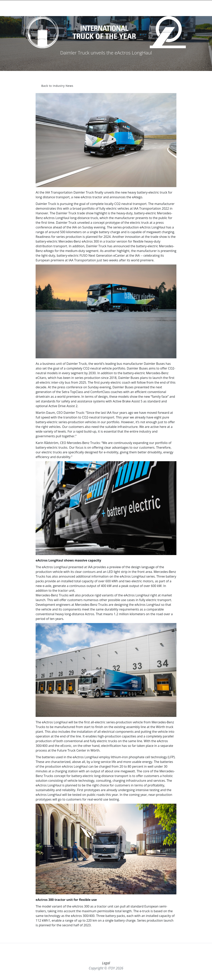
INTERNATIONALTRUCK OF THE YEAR (27, 8)
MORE (196, 8)
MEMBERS (182, 8)
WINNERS (118, 8)
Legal (106, 963)
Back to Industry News (57, 86)
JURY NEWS (133, 8)
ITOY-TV (169, 8)
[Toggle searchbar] (49, 9)
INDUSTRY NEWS (152, 8)
